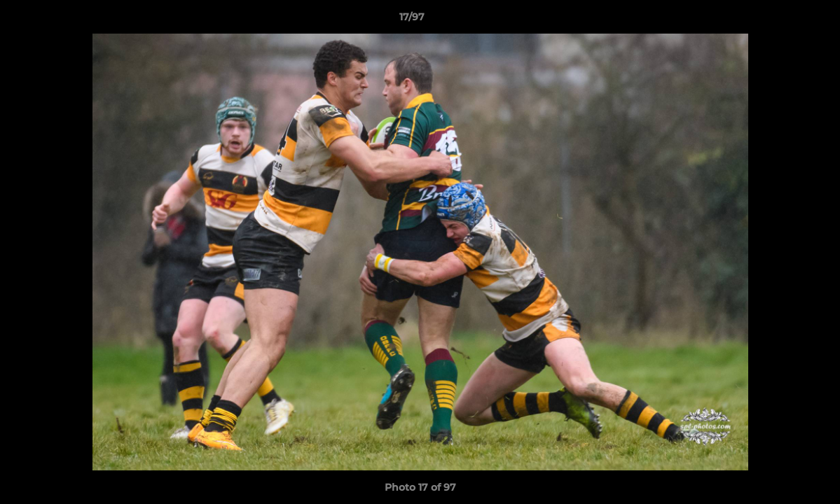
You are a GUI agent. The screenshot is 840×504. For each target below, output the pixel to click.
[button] (781, 20)
